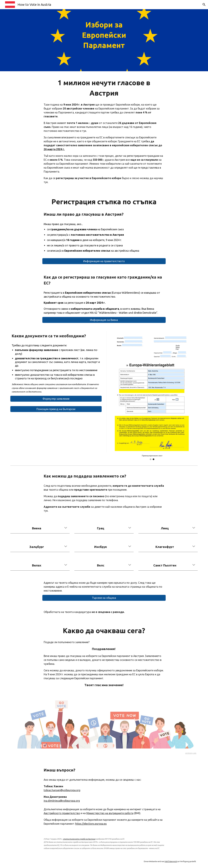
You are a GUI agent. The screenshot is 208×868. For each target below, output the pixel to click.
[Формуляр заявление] (56, 399)
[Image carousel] (152, 395)
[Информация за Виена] (104, 320)
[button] (204, 5)
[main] (104, 40)
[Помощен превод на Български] (56, 409)
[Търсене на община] (104, 598)
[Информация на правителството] (104, 261)
